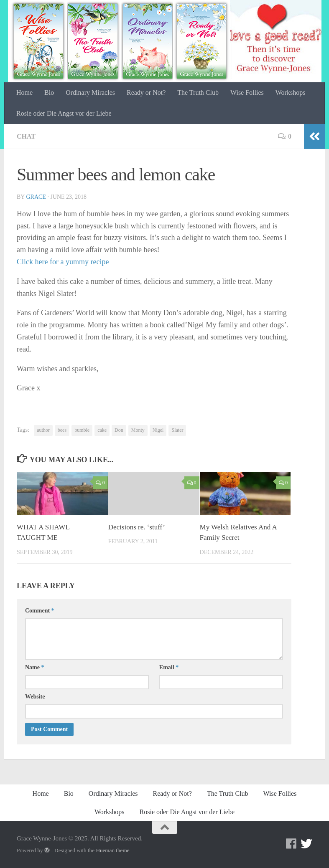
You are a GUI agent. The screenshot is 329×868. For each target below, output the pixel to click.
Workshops (291, 92)
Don (119, 430)
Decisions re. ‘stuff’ (137, 527)
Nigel (158, 430)
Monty (138, 430)
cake (102, 430)
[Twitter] (306, 844)
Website (35, 697)
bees (62, 430)
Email (169, 667)
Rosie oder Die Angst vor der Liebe (64, 113)
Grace (36, 197)
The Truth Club (198, 92)
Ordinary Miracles (90, 92)
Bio (49, 92)
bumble (82, 430)
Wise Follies (247, 92)
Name (35, 667)
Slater (177, 430)
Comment (40, 611)
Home (24, 92)
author (43, 430)
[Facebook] (291, 844)
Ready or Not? (146, 92)
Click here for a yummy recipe (63, 262)
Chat (26, 136)
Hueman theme (112, 850)
